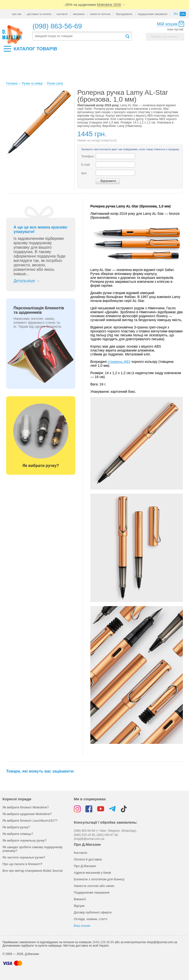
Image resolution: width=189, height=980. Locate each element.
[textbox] (79, 36)
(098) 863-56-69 (57, 26)
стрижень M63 (119, 362)
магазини (79, 14)
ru (176, 14)
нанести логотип (100, 14)
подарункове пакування (153, 14)
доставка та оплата (39, 14)
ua (183, 14)
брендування (124, 14)
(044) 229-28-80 (103, 942)
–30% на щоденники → (95, 5)
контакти (62, 14)
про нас (17, 14)
